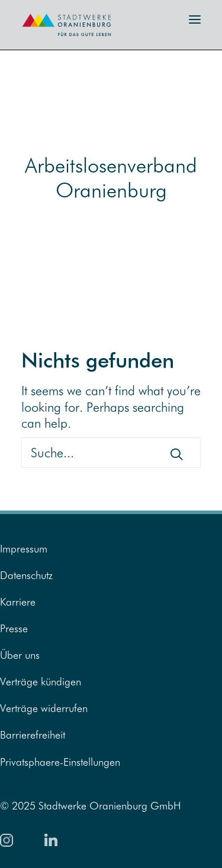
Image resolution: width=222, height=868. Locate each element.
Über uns (20, 655)
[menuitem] (111, 549)
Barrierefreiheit (33, 735)
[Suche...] (111, 453)
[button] (195, 20)
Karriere (18, 602)
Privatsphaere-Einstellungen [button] (60, 762)
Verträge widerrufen (44, 708)
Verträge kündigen (41, 682)
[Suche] (111, 453)
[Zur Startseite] (59, 40)
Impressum (24, 549)
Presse (14, 628)
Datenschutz (26, 575)
